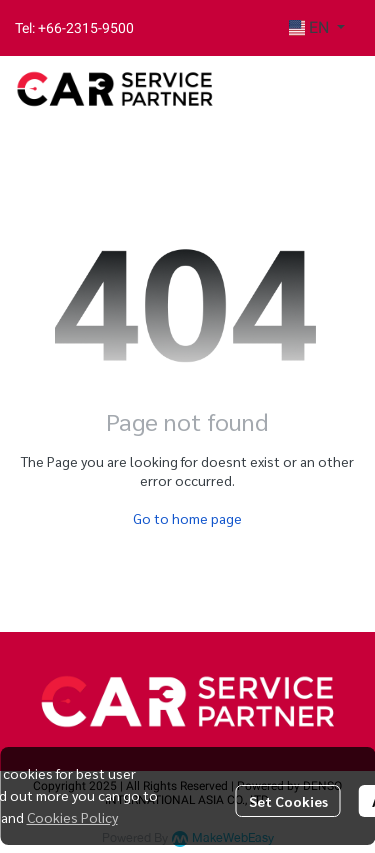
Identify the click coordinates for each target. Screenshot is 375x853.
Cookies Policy (72, 817)
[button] (317, 28)
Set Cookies (288, 801)
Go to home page (187, 518)
